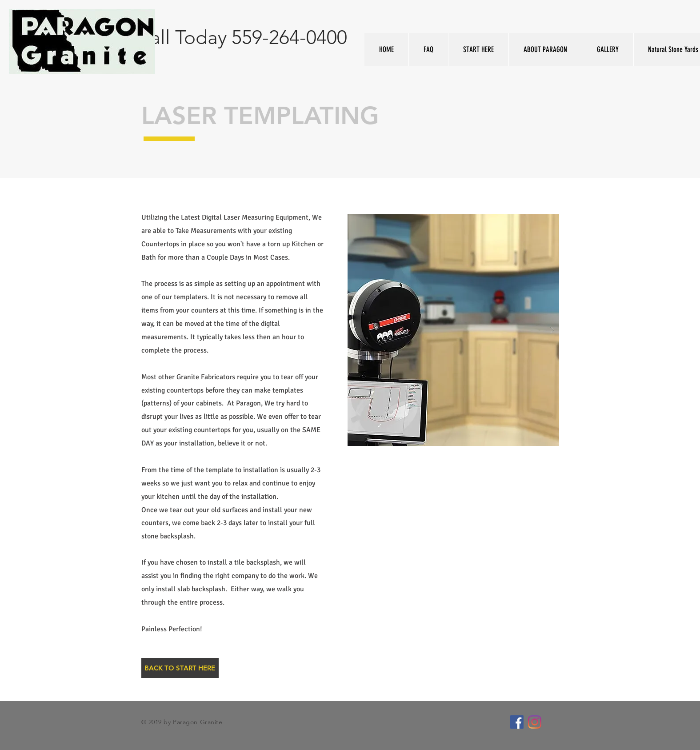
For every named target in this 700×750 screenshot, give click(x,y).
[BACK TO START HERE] (180, 668)
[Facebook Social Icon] (517, 722)
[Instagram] (535, 722)
